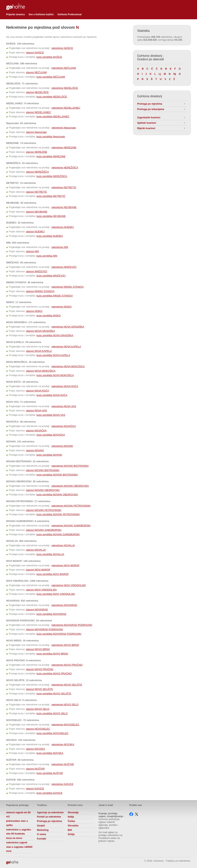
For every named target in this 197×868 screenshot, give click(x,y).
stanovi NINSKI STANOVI (40, 291)
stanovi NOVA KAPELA (39, 351)
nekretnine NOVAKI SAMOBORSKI (71, 526)
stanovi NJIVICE (35, 789)
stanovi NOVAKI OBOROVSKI (43, 490)
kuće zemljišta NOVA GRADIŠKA (55, 335)
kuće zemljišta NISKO (49, 316)
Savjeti (41, 826)
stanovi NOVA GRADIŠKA (40, 331)
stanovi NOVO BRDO (38, 649)
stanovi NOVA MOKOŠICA (41, 371)
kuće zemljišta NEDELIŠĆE (52, 97)
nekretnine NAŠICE (62, 48)
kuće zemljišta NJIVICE (50, 793)
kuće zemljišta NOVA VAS (51, 415)
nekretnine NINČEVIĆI (64, 267)
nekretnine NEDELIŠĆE (65, 88)
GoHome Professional (70, 14)
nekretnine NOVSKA (63, 744)
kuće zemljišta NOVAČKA (51, 435)
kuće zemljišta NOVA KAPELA (53, 355)
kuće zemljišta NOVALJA (50, 554)
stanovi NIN (32, 251)
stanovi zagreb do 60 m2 (18, 815)
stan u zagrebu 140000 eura (19, 849)
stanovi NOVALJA (36, 550)
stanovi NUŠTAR (35, 769)
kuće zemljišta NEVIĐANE (51, 216)
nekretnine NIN (60, 247)
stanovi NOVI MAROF (38, 570)
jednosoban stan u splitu (17, 823)
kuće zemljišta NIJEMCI (50, 236)
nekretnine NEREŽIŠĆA (65, 168)
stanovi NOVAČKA (36, 431)
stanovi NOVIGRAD (37, 610)
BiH (70, 830)
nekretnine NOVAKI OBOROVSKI (70, 486)
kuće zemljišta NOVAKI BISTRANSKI (57, 475)
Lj (160, 74)
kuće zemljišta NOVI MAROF (53, 574)
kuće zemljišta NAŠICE (49, 57)
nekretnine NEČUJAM (64, 68)
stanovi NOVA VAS (36, 410)
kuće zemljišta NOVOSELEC (53, 733)
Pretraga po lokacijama (151, 109)
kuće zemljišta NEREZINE (51, 156)
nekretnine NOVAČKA (64, 426)
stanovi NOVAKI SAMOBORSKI (44, 530)
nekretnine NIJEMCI (63, 227)
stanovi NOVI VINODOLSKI (41, 590)
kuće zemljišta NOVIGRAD (51, 614)
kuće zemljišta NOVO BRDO (52, 654)
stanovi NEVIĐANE (37, 212)
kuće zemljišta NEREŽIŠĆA (52, 176)
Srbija (71, 834)
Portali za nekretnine (49, 817)
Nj (175, 74)
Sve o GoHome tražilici (41, 14)
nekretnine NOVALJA (63, 545)
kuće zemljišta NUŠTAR (50, 773)
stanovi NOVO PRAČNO (40, 669)
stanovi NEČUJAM (36, 72)
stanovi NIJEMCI (35, 231)
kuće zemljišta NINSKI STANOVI (55, 296)
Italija (71, 817)
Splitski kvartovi (147, 123)
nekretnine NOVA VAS (64, 406)
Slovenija (73, 812)
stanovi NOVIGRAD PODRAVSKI (45, 629)
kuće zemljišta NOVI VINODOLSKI (56, 594)
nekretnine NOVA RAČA (65, 386)
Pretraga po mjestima (150, 104)
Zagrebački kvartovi (149, 117)
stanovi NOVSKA (35, 749)
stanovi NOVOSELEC (38, 729)
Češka (71, 821)
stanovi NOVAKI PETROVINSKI (44, 510)
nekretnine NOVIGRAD (64, 605)
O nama (41, 834)
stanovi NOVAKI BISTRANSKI (43, 470)
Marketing (43, 830)
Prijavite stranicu (15, 14)
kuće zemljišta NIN (47, 256)
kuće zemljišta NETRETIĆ (51, 196)
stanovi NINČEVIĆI (37, 271)
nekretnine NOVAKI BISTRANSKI (70, 466)
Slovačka (73, 826)
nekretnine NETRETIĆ (64, 187)
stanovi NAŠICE (35, 53)
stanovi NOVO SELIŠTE (39, 689)
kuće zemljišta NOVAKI (49, 455)
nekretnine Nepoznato (64, 128)
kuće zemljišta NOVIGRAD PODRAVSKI (59, 634)
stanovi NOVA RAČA (38, 391)
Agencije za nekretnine (50, 812)
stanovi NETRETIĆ (37, 192)
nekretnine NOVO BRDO (65, 645)
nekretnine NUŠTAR (63, 764)
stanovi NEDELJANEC (39, 112)
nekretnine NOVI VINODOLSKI (69, 585)
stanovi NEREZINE (37, 152)
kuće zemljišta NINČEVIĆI (51, 276)
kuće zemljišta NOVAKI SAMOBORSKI (58, 534)
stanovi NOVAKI (35, 450)
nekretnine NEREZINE (64, 147)
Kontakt (42, 839)
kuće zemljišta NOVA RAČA (52, 395)
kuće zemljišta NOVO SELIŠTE (54, 694)
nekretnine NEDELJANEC (66, 108)
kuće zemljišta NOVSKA (50, 753)
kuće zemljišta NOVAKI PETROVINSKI (58, 514)
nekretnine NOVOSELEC (65, 725)
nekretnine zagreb (17, 842)
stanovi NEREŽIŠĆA (37, 172)
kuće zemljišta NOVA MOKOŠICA (55, 375)
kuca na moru (14, 838)
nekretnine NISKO (61, 307)
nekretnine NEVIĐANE (64, 207)
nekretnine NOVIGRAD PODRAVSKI (72, 625)
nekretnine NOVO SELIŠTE (67, 685)
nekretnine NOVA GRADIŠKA (68, 327)
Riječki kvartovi (146, 128)
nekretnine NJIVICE (62, 784)
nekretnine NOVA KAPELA (66, 347)
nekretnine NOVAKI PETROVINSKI (71, 506)
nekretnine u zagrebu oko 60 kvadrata (19, 832)
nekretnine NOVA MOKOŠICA (68, 366)
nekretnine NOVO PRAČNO (67, 665)
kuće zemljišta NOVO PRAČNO (54, 673)
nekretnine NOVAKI (62, 446)
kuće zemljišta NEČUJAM (51, 77)
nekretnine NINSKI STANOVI (67, 287)
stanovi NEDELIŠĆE (37, 92)
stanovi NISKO (34, 311)
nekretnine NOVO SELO (65, 705)
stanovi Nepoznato (36, 132)
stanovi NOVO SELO (38, 709)
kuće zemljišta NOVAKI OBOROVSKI (57, 494)
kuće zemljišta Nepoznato (51, 137)
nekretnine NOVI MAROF (66, 565)
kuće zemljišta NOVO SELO (52, 713)
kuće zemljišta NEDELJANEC (53, 116)
